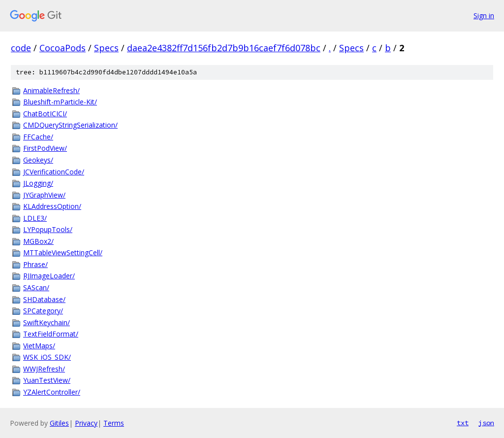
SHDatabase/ (44, 299)
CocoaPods (63, 48)
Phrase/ (35, 264)
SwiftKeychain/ (47, 322)
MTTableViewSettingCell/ (63, 253)
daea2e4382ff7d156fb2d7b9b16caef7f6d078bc (224, 48)
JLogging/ (38, 183)
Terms (114, 423)
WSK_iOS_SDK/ (47, 357)
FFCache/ (38, 137)
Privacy (86, 423)
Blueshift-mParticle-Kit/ (60, 102)
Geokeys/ (38, 160)
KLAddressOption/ (52, 206)
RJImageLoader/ (49, 276)
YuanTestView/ (47, 380)
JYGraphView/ (44, 195)
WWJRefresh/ (44, 369)
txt (463, 423)
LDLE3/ (35, 218)
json (486, 423)
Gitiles (59, 423)
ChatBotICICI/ (45, 114)
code (21, 48)
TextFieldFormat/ (51, 334)
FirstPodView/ (45, 148)
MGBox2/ (38, 241)
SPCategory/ (43, 311)
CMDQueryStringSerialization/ (70, 125)
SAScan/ (36, 287)
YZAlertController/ (52, 392)
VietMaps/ (39, 346)
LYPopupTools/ (48, 229)
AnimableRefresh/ (51, 90)
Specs (106, 48)
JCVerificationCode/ (54, 172)
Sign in (484, 16)
